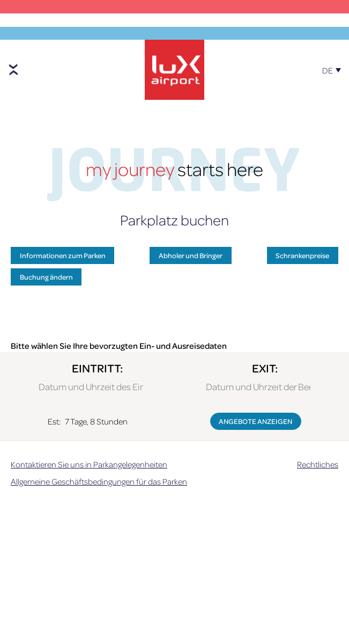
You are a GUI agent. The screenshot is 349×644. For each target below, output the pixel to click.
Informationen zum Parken (63, 255)
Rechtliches (318, 464)
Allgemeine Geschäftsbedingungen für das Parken (99, 481)
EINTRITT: (97, 368)
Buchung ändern (46, 277)
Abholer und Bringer (191, 255)
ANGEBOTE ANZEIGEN (255, 421)
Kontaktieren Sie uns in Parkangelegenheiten (89, 464)
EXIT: (265, 368)
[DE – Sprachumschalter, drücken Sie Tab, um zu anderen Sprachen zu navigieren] (334, 66)
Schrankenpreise (302, 255)
